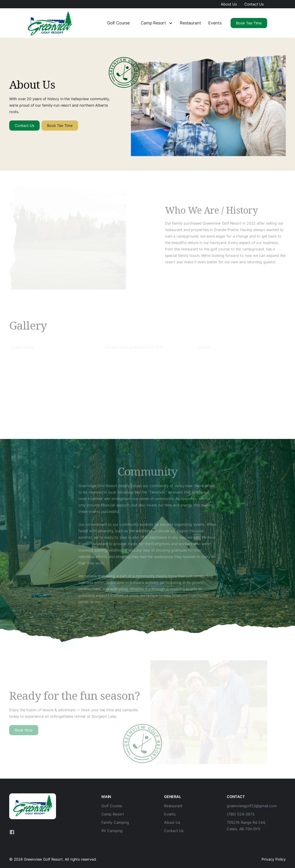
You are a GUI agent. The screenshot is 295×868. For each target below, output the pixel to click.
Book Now (24, 731)
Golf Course (118, 23)
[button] (154, 23)
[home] (50, 23)
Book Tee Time (249, 23)
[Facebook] (12, 832)
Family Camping (115, 822)
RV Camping (112, 831)
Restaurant (190, 23)
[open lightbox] (53, 385)
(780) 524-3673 (241, 814)
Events (215, 23)
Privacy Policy (274, 859)
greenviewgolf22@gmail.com (252, 806)
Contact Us (254, 4)
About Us (229, 4)
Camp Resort (153, 23)
